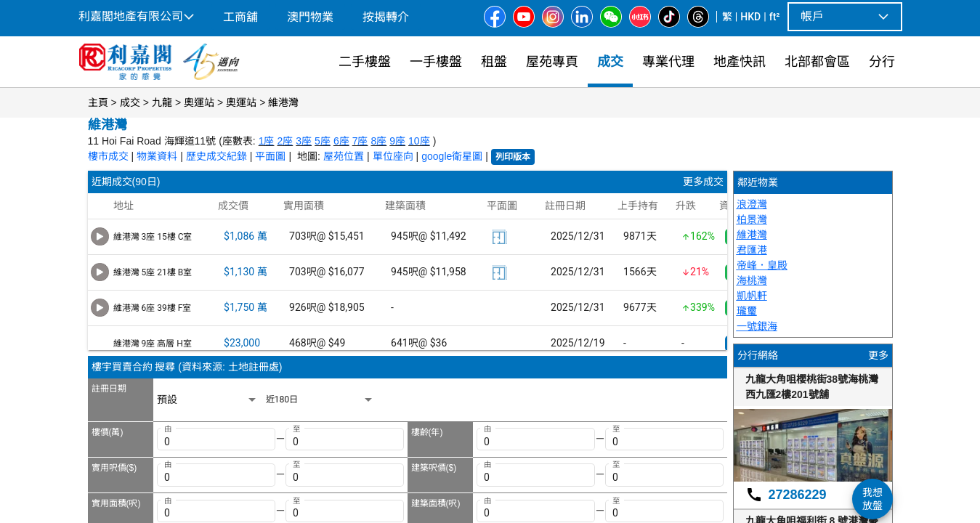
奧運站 (199, 102)
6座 (341, 141)
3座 (304, 141)
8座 (378, 141)
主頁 (98, 102)
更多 (878, 355)
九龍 (162, 102)
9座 (397, 141)
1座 (267, 141)
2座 (286, 141)
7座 (360, 141)
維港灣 (283, 102)
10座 (419, 141)
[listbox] (208, 400)
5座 (323, 141)
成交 (130, 102)
